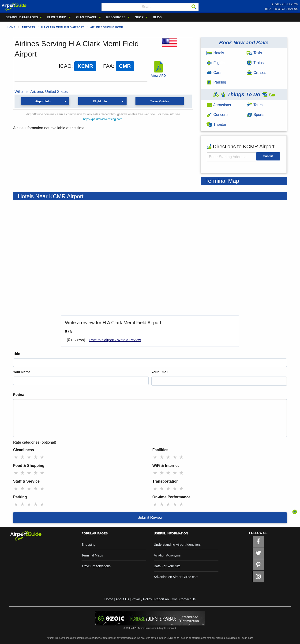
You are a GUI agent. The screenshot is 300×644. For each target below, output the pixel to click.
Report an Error (165, 599)
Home (11, 27)
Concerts (217, 115)
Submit (268, 156)
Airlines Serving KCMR (107, 27)
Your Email (160, 372)
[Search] (194, 7)
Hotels (215, 53)
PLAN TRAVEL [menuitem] (86, 17)
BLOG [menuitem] (157, 17)
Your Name (22, 372)
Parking (216, 82)
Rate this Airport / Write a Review (115, 340)
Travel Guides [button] (159, 101)
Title (17, 354)
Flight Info (100, 101)
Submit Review (150, 517)
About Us (122, 599)
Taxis (254, 53)
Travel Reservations (96, 566)
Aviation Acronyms (167, 555)
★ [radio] (16, 457)
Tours (255, 105)
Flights (216, 63)
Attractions (219, 105)
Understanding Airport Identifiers (177, 545)
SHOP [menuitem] (139, 17)
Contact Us (187, 599)
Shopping (88, 545)
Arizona (37, 92)
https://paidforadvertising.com (103, 119)
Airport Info (43, 101)
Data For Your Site (167, 566)
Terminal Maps (92, 555)
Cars (214, 73)
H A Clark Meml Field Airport (63, 27)
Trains (255, 63)
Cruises (256, 73)
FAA (108, 66)
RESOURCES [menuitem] (116, 17)
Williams (22, 92)
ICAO (65, 66)
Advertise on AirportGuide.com (176, 577)
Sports (255, 115)
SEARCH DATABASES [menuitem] (22, 17)
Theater (216, 124)
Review (19, 395)
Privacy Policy (142, 599)
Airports (28, 27)
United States (56, 92)
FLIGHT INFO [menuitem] (57, 17)
